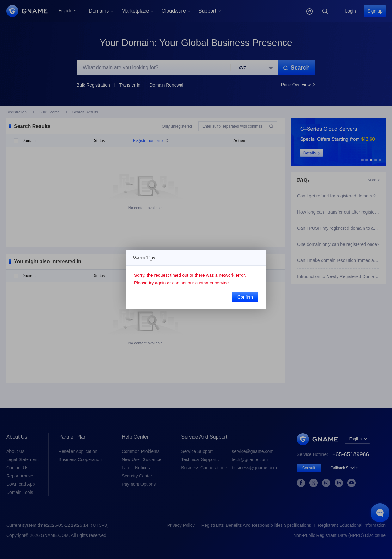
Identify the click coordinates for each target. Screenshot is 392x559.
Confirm (245, 297)
